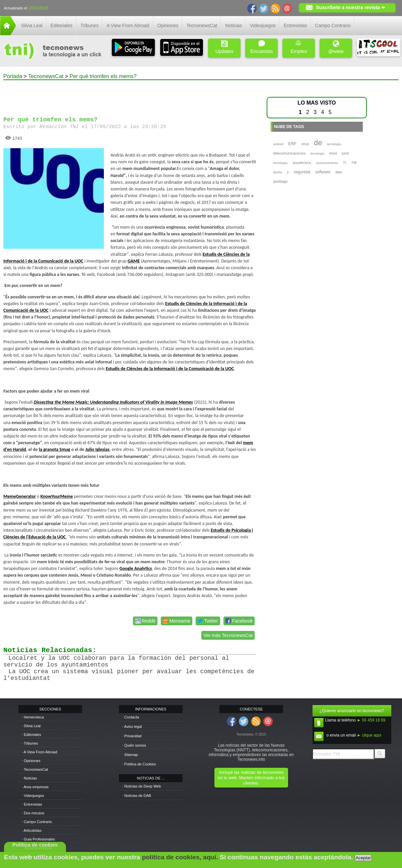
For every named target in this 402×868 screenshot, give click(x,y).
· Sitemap (130, 755)
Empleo (299, 47)
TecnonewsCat (202, 25)
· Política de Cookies (139, 764)
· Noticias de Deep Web (142, 786)
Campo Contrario (333, 25)
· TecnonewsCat (35, 769)
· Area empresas (35, 787)
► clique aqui (369, 735)
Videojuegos (263, 25)
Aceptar (363, 858)
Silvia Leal (32, 25)
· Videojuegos (33, 796)
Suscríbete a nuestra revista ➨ (351, 7)
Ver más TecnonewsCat (228, 635)
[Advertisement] (130, 95)
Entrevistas (295, 25)
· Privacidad (132, 736)
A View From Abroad (128, 25)
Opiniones (168, 25)
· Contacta (131, 717)
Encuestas (261, 47)
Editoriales (61, 25)
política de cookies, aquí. (180, 857)
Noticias (233, 25)
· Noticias (29, 778)
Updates (224, 47)
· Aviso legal (132, 727)
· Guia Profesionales (38, 839)
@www (336, 47)
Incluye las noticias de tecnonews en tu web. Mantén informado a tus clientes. (251, 778)
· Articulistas (32, 830)
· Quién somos (134, 745)
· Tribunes (30, 743)
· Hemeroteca (33, 717)
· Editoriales (31, 735)
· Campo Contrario (37, 822)
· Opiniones (31, 761)
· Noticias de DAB (137, 796)
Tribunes (89, 25)
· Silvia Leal (31, 726)
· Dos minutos (33, 813)
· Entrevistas (32, 804)
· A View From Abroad (40, 752)
